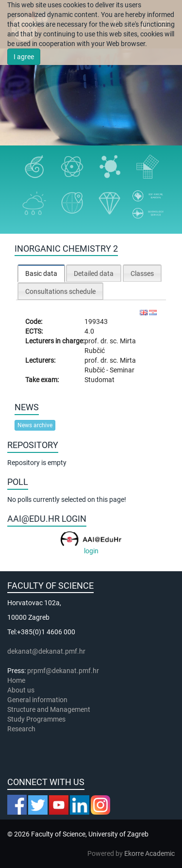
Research (22, 729)
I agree (24, 57)
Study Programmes (36, 719)
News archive (35, 425)
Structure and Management (49, 709)
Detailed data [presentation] (94, 273)
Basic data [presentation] (41, 273)
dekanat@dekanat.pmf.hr (46, 651)
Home (16, 680)
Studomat (99, 380)
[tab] (41, 273)
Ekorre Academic (149, 853)
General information (37, 700)
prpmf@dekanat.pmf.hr (63, 671)
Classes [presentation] (142, 273)
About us (22, 690)
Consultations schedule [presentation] (60, 291)
